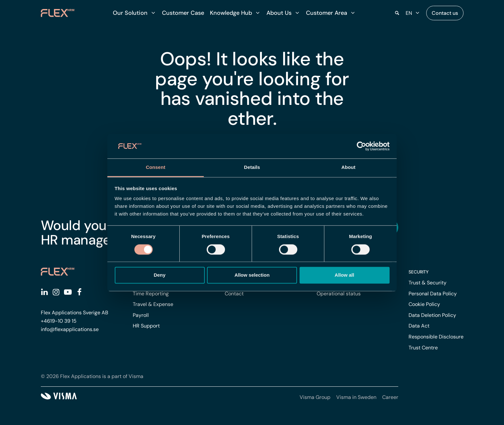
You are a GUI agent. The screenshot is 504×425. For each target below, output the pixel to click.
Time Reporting (151, 294)
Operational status (339, 294)
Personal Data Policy (433, 294)
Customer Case (183, 13)
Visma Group (315, 397)
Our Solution (130, 13)
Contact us (445, 13)
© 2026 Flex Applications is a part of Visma (92, 376)
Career (390, 397)
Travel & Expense (153, 304)
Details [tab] (252, 167)
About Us (279, 13)
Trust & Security (428, 283)
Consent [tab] (156, 167)
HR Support (146, 326)
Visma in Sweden (356, 397)
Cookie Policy (424, 304)
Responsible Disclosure (436, 337)
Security (419, 272)
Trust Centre (423, 348)
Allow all (344, 275)
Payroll (141, 315)
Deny (160, 275)
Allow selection (252, 275)
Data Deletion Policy (432, 315)
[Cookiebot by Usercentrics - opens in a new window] (361, 146)
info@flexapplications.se (70, 329)
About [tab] (348, 167)
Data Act (419, 326)
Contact (234, 294)
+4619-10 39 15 (59, 321)
